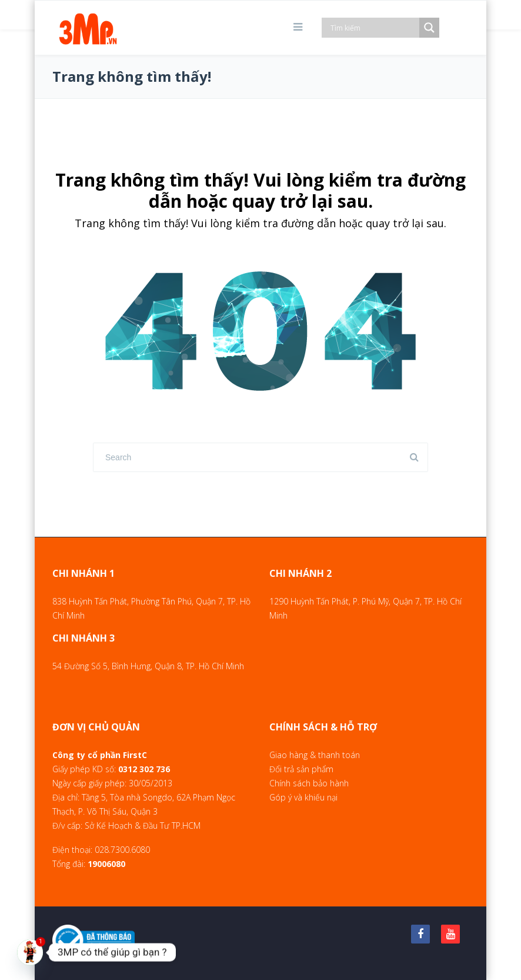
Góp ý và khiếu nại (303, 797)
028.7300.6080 (122, 850)
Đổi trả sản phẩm (301, 769)
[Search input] (373, 28)
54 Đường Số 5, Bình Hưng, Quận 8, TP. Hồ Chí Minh (148, 666)
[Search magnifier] (429, 28)
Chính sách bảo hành (309, 783)
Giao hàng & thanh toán (315, 755)
